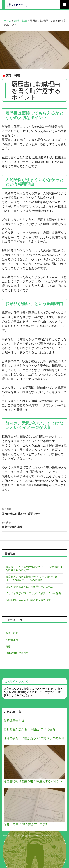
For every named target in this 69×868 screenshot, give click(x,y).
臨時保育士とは (14, 720)
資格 (8, 646)
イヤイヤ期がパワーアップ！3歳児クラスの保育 (33, 593)
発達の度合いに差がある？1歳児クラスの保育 (34, 738)
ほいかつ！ (26, 836)
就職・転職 (13, 75)
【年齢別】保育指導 (17, 653)
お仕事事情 (12, 640)
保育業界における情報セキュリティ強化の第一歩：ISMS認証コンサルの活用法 (33, 578)
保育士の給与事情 (34, 524)
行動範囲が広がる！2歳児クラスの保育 (28, 600)
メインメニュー (65, 4)
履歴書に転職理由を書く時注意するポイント (33, 781)
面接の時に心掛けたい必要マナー (34, 511)
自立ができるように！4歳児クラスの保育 (29, 587)
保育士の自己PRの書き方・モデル (26, 824)
